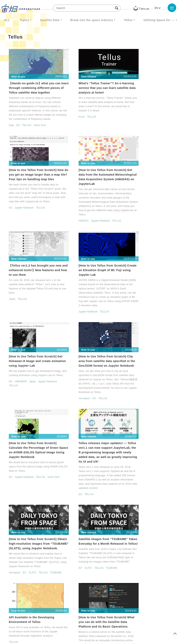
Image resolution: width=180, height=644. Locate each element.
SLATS (87, 397)
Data (9, 130)
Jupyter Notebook (136, 126)
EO (16, 130)
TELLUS (25, 130)
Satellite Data (50, 20)
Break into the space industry (92, 20)
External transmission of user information (98, 623)
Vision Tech (38, 130)
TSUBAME (70, 401)
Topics (24, 20)
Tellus (128, 20)
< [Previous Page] (84, 588)
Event (67, 113)
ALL (7, 20)
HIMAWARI (19, 293)
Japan (67, 203)
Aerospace (69, 315)
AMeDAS (12, 224)
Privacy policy (67, 623)
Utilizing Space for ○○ (159, 20)
